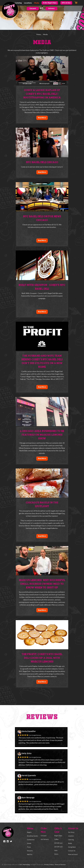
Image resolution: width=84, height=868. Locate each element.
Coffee (56, 839)
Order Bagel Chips (50, 3)
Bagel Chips (58, 836)
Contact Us (72, 851)
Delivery (51, 8)
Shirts (56, 854)
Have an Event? (73, 854)
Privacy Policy (49, 864)
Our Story (71, 832)
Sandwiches (31, 840)
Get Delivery (45, 839)
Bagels (29, 832)
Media (37, 3)
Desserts (30, 851)
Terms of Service (60, 864)
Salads (29, 843)
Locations (28, 3)
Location (71, 836)
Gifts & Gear (66, 3)
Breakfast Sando (32, 836)
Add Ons (30, 854)
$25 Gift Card (58, 847)
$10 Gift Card (58, 843)
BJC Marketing (25, 864)
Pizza (29, 847)
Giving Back (72, 847)
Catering (18, 3)
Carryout (33, 8)
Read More (42, 118)
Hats (56, 850)
